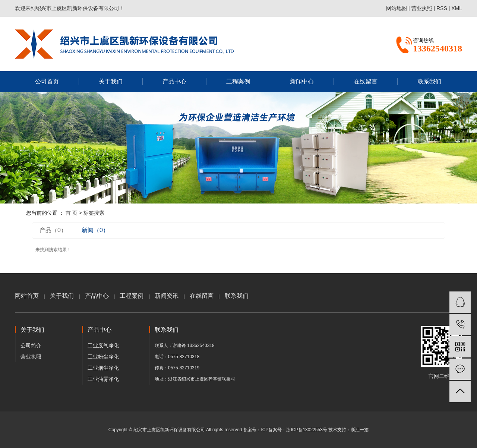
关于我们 (111, 81)
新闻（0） (95, 230)
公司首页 (47, 81)
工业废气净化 (103, 346)
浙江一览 (360, 430)
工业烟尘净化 (103, 368)
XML (457, 8)
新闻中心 (302, 81)
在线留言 (366, 81)
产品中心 (174, 81)
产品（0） (53, 230)
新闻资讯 (167, 296)
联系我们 (429, 81)
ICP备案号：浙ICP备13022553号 (294, 430)
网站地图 (397, 8)
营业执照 (422, 8)
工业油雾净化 (103, 379)
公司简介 (31, 346)
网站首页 (27, 296)
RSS (442, 8)
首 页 (72, 213)
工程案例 (238, 81)
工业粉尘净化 (103, 357)
